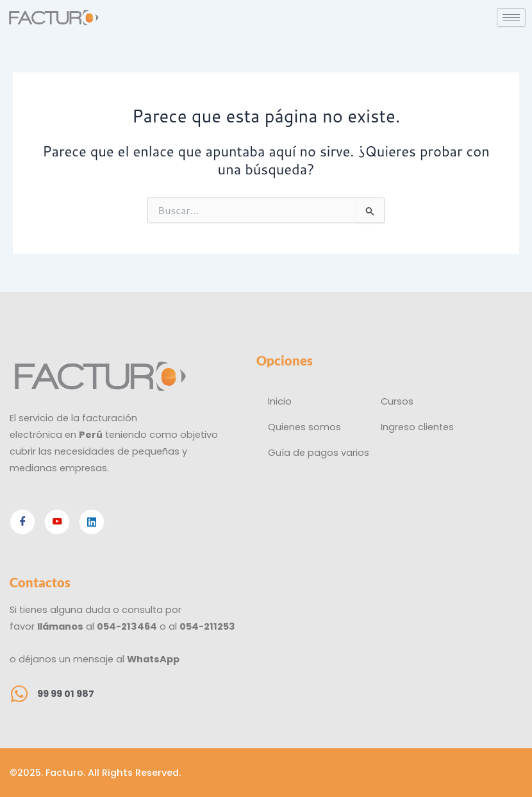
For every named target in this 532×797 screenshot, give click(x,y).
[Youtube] (57, 522)
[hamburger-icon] (511, 18)
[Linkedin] (92, 522)
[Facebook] (22, 522)
